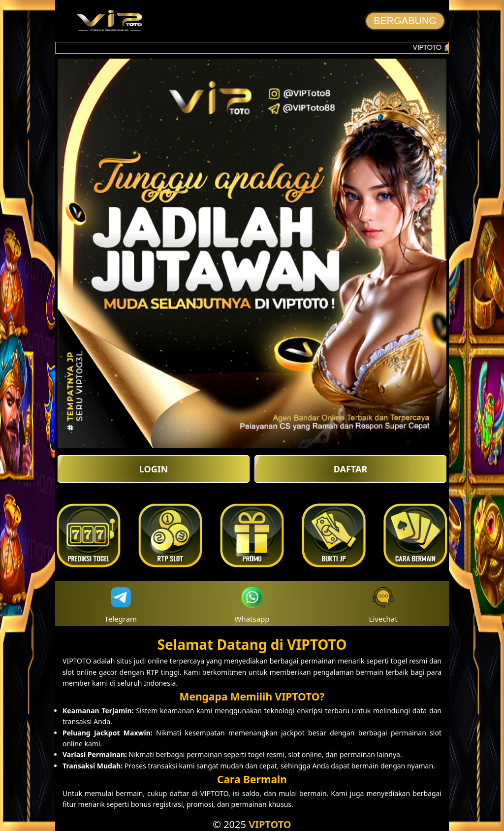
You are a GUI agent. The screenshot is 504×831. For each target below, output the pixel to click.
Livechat (383, 604)
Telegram (121, 604)
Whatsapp (252, 604)
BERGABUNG (405, 21)
